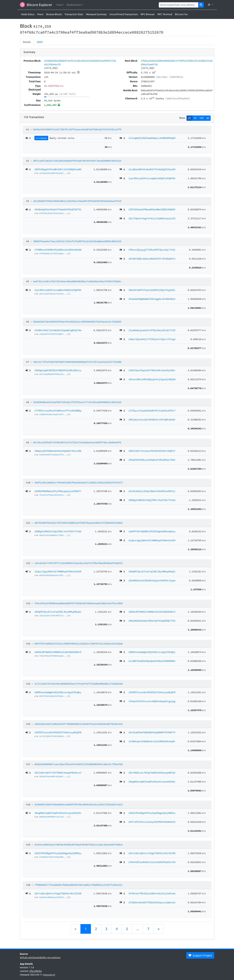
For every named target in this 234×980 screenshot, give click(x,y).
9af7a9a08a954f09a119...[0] (55, 374)
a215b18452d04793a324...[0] (55, 173)
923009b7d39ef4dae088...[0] (55, 857)
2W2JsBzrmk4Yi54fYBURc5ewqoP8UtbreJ (58, 773)
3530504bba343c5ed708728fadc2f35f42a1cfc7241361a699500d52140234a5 (77, 402)
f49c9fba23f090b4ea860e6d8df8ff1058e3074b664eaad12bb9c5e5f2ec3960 (79, 603)
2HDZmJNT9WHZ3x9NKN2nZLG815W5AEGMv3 (58, 652)
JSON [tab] (40, 42)
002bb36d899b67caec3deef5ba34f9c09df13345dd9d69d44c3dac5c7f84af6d (79, 764)
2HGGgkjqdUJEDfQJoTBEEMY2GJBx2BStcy (58, 370)
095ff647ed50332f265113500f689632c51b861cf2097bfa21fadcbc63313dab (79, 644)
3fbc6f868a (35, 971)
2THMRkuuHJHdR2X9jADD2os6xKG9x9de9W (58, 250)
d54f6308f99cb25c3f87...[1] (55, 575)
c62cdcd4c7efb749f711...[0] (55, 616)
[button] (60, 5)
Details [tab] (27, 42)
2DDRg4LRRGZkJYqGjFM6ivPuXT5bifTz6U (58, 531)
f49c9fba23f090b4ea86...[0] (55, 656)
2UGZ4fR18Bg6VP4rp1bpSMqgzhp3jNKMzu (58, 853)
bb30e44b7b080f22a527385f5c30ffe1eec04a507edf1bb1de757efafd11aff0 (77, 129)
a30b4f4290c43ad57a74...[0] (55, 414)
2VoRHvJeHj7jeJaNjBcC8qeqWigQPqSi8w (58, 330)
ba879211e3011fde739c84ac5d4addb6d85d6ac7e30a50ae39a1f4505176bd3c (77, 281)
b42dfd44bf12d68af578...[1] (55, 455)
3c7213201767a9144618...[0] (55, 736)
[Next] (159, 929)
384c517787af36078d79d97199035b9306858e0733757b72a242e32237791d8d (77, 362)
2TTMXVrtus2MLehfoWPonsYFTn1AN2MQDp (58, 411)
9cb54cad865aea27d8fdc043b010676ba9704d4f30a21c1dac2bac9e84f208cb (79, 845)
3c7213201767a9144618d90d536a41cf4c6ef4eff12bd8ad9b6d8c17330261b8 (79, 684)
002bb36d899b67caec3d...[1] (55, 817)
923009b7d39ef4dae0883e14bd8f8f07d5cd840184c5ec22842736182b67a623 (79, 804)
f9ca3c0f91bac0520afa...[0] (55, 495)
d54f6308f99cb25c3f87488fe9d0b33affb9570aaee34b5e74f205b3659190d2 (79, 523)
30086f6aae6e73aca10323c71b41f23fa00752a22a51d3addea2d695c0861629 (77, 241)
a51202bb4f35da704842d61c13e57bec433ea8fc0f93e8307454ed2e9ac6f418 (77, 201)
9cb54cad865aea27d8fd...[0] (55, 897)
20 (189, 118)
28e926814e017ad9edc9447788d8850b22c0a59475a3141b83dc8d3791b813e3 (79, 724)
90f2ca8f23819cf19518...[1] (55, 294)
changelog (49, 975)
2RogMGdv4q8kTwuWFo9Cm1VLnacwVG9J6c (58, 813)
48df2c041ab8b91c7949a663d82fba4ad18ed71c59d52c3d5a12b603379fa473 (79, 483)
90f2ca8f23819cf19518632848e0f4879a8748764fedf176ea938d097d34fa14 (77, 161)
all (208, 118)
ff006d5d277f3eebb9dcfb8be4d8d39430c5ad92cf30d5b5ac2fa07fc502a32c (79, 885)
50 (195, 118)
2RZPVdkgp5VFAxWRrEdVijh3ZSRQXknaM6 (58, 169)
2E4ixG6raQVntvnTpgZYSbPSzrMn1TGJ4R (58, 893)
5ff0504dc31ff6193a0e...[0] (55, 253)
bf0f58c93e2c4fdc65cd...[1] (55, 213)
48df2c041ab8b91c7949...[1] (55, 535)
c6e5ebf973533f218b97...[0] (55, 334)
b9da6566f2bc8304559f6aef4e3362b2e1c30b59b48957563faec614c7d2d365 (77, 322)
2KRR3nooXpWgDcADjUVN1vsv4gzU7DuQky (58, 692)
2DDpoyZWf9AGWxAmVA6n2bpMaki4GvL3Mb (58, 451)
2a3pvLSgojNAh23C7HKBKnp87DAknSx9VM (58, 571)
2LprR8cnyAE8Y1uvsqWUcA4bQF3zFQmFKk (58, 290)
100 (201, 118)
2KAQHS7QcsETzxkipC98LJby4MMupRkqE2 (58, 612)
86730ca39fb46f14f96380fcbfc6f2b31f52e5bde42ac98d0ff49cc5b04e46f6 (77, 442)
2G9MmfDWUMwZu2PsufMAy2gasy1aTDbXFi (58, 491)
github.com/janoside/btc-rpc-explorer (40, 957)
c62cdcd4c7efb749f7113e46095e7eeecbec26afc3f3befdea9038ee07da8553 (79, 563)
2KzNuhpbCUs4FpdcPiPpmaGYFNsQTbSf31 (58, 209)
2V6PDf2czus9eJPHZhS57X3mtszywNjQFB (58, 732)
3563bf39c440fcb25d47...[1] (55, 776)
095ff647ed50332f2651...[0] (55, 696)
